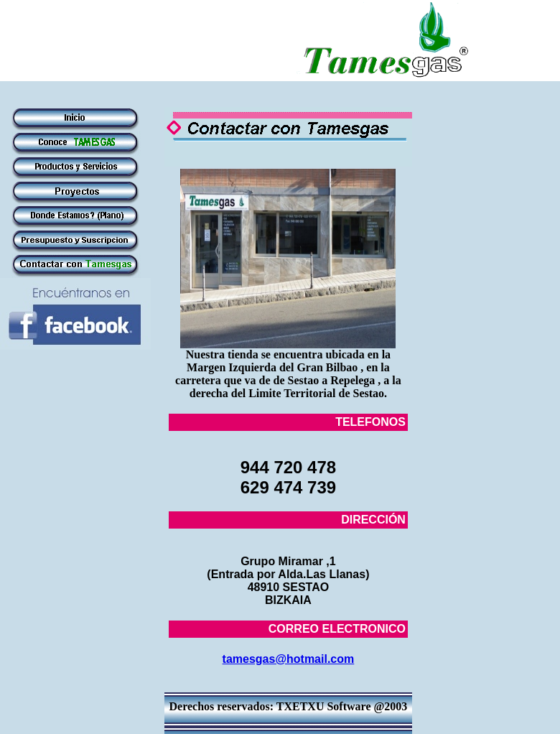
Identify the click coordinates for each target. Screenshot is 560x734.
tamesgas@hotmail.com (289, 659)
